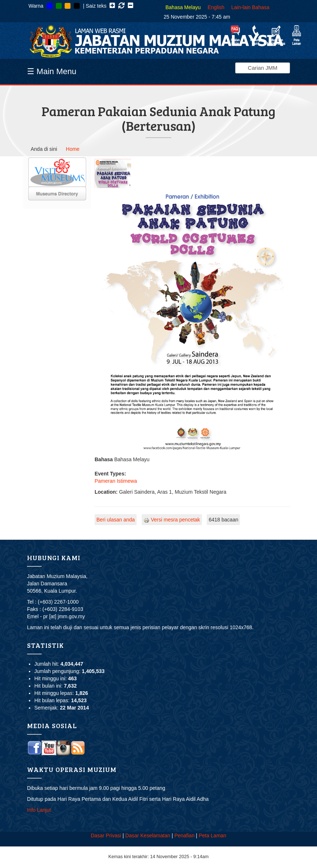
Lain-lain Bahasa (250, 7)
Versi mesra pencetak (172, 520)
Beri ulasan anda (116, 520)
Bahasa (104, 459)
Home (72, 149)
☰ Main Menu (52, 71)
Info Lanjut (39, 810)
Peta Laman (213, 836)
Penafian (184, 836)
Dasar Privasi (106, 836)
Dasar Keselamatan (148, 836)
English (216, 7)
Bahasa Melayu (183, 7)
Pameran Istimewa (116, 481)
